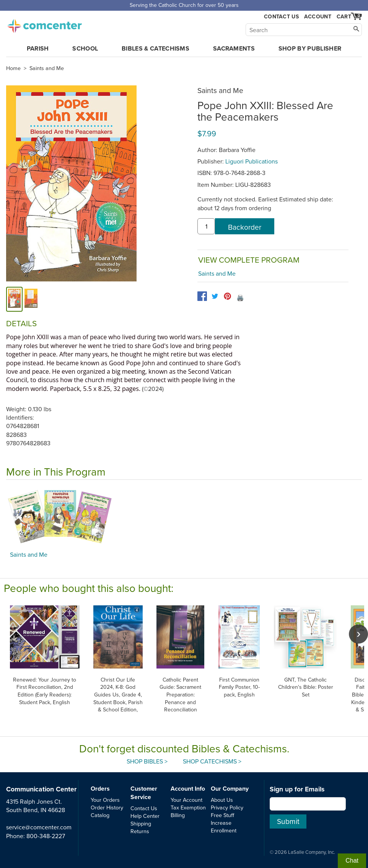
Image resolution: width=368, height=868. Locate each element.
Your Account (186, 800)
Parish (38, 48)
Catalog (100, 815)
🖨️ (240, 298)
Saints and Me (47, 68)
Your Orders (105, 800)
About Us (222, 800)
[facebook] (202, 296)
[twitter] (215, 296)
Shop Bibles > (147, 761)
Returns (140, 831)
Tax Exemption (188, 807)
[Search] (304, 30)
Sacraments (234, 48)
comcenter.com (44, 24)
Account (318, 16)
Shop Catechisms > (212, 761)
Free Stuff (222, 815)
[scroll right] (358, 634)
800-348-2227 (46, 836)
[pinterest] (227, 296)
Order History (107, 807)
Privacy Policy (227, 807)
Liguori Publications (252, 161)
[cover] (14, 299)
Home (13, 68)
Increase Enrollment (224, 826)
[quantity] (206, 226)
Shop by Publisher (310, 48)
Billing (178, 815)
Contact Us (281, 17)
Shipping (141, 823)
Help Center (145, 816)
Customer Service (144, 793)
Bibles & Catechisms (156, 48)
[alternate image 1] (31, 299)
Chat (352, 861)
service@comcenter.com (39, 827)
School (85, 48)
